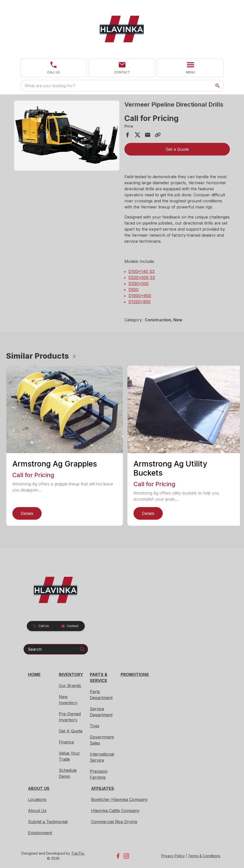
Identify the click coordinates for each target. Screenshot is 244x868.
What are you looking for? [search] (50, 86)
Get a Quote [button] (177, 149)
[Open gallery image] (67, 136)
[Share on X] (138, 135)
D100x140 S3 (141, 271)
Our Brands (70, 686)
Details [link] (27, 513)
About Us (37, 811)
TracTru (78, 853)
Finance (66, 742)
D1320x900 (140, 302)
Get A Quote (71, 731)
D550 (133, 290)
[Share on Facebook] (127, 135)
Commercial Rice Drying (114, 822)
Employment (40, 833)
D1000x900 (140, 296)
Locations (37, 799)
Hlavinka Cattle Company (115, 811)
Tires (95, 726)
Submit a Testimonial (48, 822)
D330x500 (139, 284)
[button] (54, 68)
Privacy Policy (173, 856)
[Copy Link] (158, 135)
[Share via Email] (148, 135)
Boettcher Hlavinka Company (119, 799)
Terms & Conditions (204, 856)
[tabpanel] (67, 136)
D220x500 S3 (142, 277)
